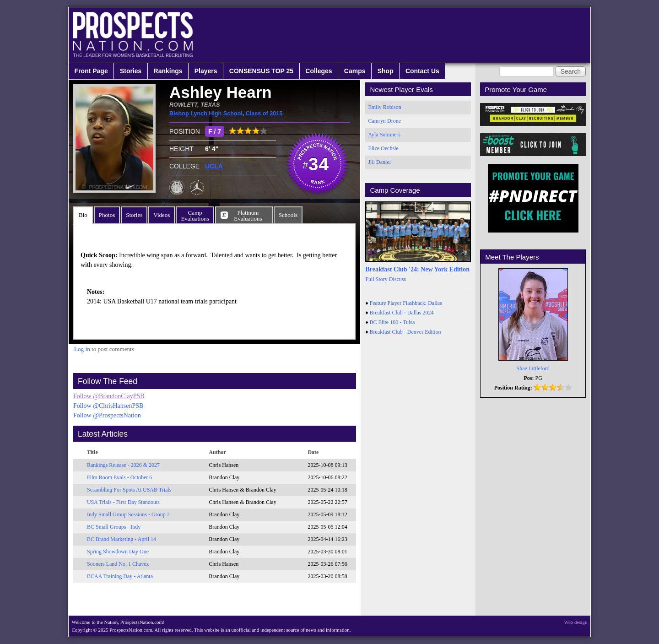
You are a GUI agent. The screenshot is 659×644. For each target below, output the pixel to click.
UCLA (214, 166)
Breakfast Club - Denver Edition (405, 332)
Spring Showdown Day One (118, 552)
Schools (288, 215)
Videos (162, 215)
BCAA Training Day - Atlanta (120, 576)
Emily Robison (384, 107)
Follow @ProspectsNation (107, 415)
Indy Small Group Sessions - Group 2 (128, 514)
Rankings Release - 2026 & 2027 (123, 465)
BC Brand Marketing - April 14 (122, 539)
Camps (355, 71)
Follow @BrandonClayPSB (109, 396)
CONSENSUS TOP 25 (261, 71)
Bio (83, 215)
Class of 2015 (264, 114)
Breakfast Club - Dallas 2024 (402, 313)
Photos (107, 215)
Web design (576, 622)
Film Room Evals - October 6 (119, 477)
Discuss (397, 279)
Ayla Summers (384, 135)
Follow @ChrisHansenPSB (108, 406)
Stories (131, 71)
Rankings (168, 71)
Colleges (319, 71)
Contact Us (422, 71)
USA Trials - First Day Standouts (123, 502)
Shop (386, 71)
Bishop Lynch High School (206, 114)
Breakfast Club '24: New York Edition (417, 269)
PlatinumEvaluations (248, 216)
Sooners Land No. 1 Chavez (118, 564)
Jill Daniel (379, 162)
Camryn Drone (384, 121)
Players (206, 71)
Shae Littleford (533, 368)
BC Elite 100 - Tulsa (392, 322)
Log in (82, 349)
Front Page (91, 71)
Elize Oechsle (383, 148)
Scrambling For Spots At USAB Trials (129, 490)
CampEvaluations (195, 216)
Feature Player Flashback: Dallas (406, 303)
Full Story (376, 279)
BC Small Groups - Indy (114, 527)
